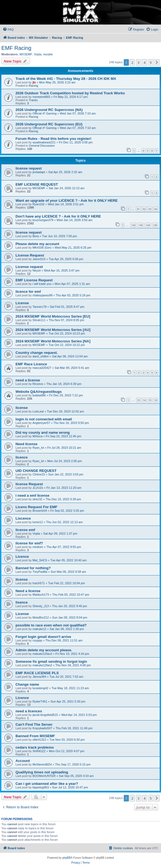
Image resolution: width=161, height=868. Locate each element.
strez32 (37, 499)
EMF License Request (34, 280)
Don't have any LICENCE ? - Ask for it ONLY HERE (58, 216)
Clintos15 (39, 474)
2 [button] (132, 62)
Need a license (28, 591)
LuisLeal (38, 411)
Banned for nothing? (33, 568)
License (22, 303)
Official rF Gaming (44, 113)
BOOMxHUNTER (44, 776)
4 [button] (145, 62)
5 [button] (151, 62)
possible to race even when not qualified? (51, 625)
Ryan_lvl (38, 448)
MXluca (37, 436)
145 (155, 225)
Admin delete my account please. (44, 650)
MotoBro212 (41, 617)
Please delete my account (37, 244)
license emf (25, 530)
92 (144, 209)
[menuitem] (8, 29)
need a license (28, 380)
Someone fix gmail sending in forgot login (51, 661)
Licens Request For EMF (36, 507)
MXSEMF (26, 54)
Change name (27, 684)
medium (38, 547)
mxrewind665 (41, 97)
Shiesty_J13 (41, 606)
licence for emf (28, 292)
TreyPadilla (40, 572)
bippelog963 (41, 787)
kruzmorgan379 (43, 220)
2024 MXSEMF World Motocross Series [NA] (53, 341)
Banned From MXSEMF (35, 736)
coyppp (37, 640)
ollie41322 (39, 740)
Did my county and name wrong (43, 433)
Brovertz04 (40, 511)
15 (150, 400)
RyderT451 (40, 701)
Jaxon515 (39, 259)
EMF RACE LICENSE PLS (37, 673)
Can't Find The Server (34, 724)
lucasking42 (40, 688)
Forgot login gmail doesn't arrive (43, 637)
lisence (22, 602)
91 (138, 209)
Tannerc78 (39, 307)
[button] (157, 62)
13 (138, 400)
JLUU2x (38, 488)
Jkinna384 (39, 677)
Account (23, 761)
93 (150, 209)
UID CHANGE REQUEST (36, 471)
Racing (33, 86)
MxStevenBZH (42, 764)
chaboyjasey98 (42, 295)
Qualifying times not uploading (42, 772)
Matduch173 (41, 595)
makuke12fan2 (42, 654)
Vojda (38, 54)
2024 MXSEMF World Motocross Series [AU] (53, 330)
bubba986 (39, 395)
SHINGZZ (39, 751)
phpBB (66, 858)
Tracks (33, 100)
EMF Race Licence (31, 364)
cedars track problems (35, 747)
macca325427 (42, 368)
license (22, 408)
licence (22, 457)
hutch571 (38, 583)
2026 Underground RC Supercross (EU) (49, 124)
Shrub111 (39, 320)
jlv (34, 82)
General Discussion (42, 146)
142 (133, 225)
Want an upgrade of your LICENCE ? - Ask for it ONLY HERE (67, 201)
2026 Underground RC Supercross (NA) (49, 110)
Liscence (23, 518)
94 (156, 209)
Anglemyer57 (41, 423)
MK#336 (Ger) (42, 248)
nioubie (48, 54)
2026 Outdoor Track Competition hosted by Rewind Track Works (70, 93)
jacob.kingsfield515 (45, 715)
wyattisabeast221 (44, 142)
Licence (22, 557)
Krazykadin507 (42, 728)
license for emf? (29, 543)
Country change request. (37, 353)
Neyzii (36, 270)
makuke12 (39, 629)
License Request (30, 255)
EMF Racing (16, 48)
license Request (29, 484)
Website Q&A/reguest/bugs (39, 392)
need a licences (29, 711)
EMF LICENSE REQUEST (37, 184)
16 (156, 400)
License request (29, 267)
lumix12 (38, 522)
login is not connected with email (44, 419)
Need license (27, 444)
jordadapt (39, 172)
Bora (35, 236)
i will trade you (42, 284)
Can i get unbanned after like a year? (47, 784)
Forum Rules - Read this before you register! (53, 139)
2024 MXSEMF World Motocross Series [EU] (53, 316)
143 (141, 225)
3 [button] (139, 62)
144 (148, 225)
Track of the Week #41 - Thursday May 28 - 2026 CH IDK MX (66, 79)
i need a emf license (32, 495)
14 (144, 400)
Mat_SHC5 (40, 560)
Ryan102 (38, 204)
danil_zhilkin (41, 356)
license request (29, 168)
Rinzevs (38, 384)
